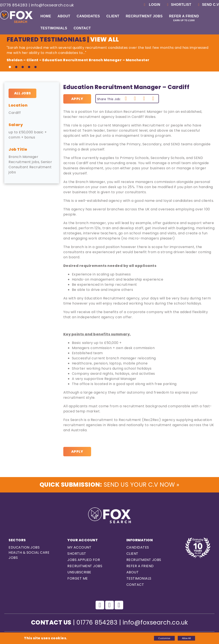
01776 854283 (14, 5)
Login (151, 5)
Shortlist (178, 5)
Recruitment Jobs (144, 16)
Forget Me (78, 578)
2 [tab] (16, 67)
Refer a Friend (184, 18)
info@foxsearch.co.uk (53, 5)
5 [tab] (36, 67)
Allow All (186, 638)
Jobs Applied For (84, 560)
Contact (82, 28)
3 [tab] (23, 67)
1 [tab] (10, 67)
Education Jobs (24, 547)
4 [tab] (29, 67)
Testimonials (54, 28)
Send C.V (208, 5)
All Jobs (23, 93)
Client (113, 16)
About (64, 16)
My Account (79, 547)
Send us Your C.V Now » (109, 485)
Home (46, 16)
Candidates (88, 16)
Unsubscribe (79, 572)
